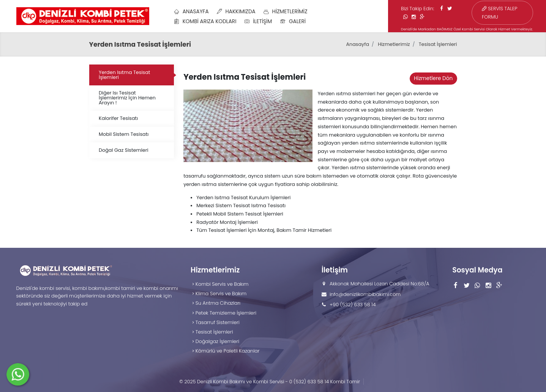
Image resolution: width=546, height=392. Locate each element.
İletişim (258, 21)
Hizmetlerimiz (286, 12)
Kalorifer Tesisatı (118, 118)
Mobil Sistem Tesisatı (124, 134)
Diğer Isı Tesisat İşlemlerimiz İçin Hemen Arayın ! (127, 98)
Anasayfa (191, 12)
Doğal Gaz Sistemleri (124, 150)
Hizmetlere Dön (433, 78)
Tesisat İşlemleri (438, 44)
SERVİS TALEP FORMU (499, 13)
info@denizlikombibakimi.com (365, 294)
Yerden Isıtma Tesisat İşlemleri (124, 75)
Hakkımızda (236, 12)
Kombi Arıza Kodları (205, 21)
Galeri (293, 21)
